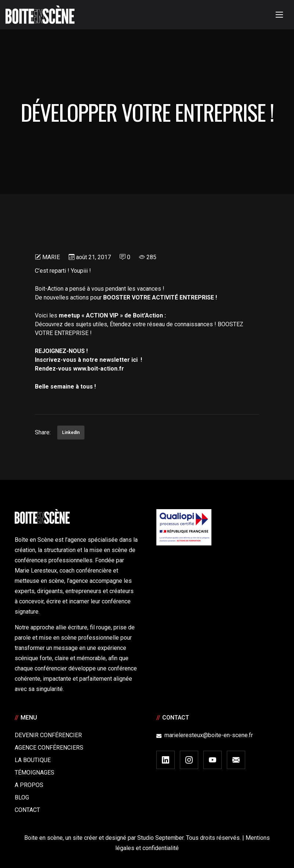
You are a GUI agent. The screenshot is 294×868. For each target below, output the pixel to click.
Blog (22, 797)
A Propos (29, 785)
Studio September (160, 838)
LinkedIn (71, 433)
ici (135, 360)
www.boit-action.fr (99, 369)
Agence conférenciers (49, 748)
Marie (51, 257)
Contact (27, 810)
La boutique (33, 760)
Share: (43, 432)
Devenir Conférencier (48, 735)
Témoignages (35, 773)
